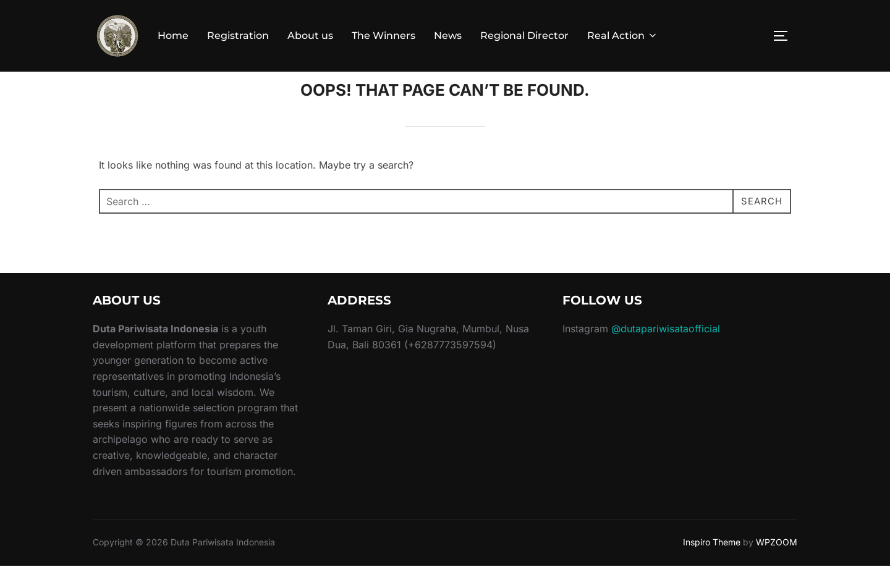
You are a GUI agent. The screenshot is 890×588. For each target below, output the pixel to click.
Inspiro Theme (712, 564)
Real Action (623, 36)
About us (310, 36)
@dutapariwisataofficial (666, 351)
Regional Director (524, 36)
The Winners (384, 36)
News (448, 36)
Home (173, 36)
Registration (238, 36)
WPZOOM (777, 564)
